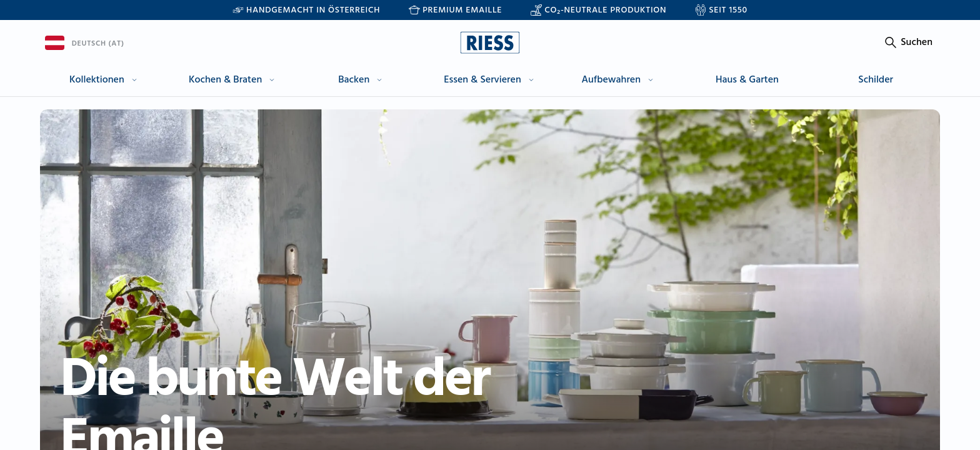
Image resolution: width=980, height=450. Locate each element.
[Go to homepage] (490, 42)
